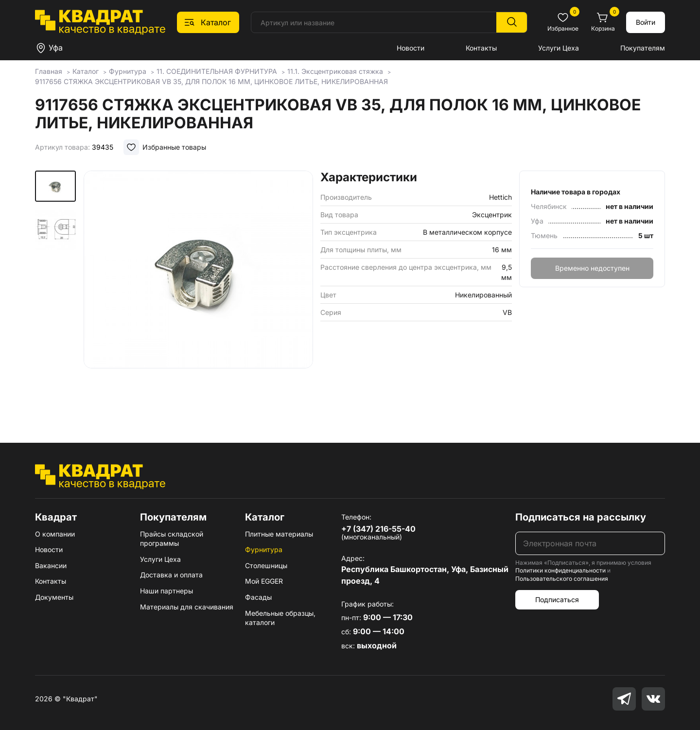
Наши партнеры (166, 591)
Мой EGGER (264, 581)
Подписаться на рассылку (581, 517)
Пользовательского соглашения (562, 579)
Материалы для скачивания (187, 607)
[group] (198, 293)
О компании (55, 534)
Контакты (481, 48)
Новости (411, 48)
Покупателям (643, 48)
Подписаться (557, 600)
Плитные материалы (279, 534)
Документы (54, 597)
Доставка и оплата (171, 575)
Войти (646, 22)
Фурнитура (264, 549)
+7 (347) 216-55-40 (378, 529)
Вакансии (51, 565)
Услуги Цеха (559, 48)
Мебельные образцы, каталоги (280, 618)
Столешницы (266, 565)
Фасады (258, 597)
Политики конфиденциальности (560, 570)
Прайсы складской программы (172, 539)
